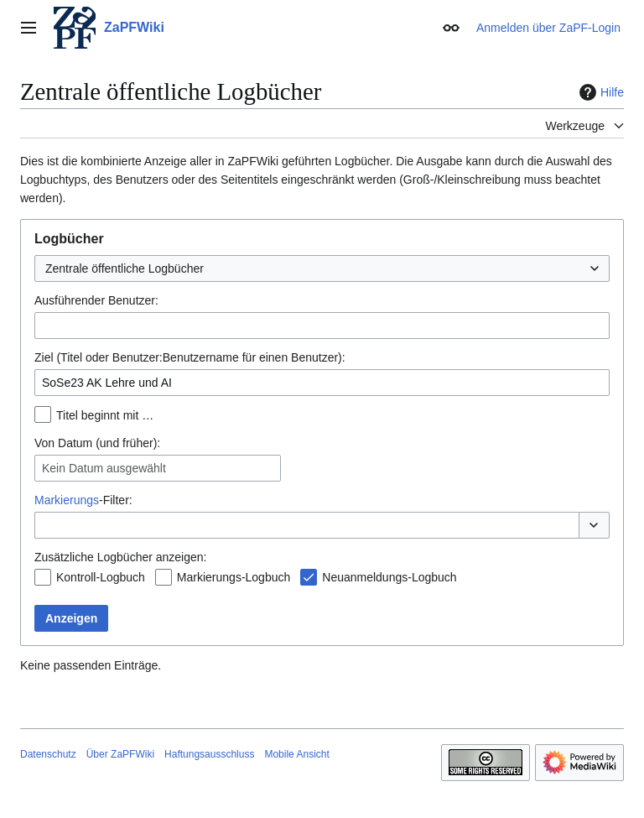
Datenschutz (48, 754)
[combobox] (322, 268)
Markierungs (67, 500)
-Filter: (83, 500)
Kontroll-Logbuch (101, 577)
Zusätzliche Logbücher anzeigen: (120, 557)
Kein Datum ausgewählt (104, 468)
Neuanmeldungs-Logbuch (389, 577)
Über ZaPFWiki (120, 754)
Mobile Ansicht (296, 754)
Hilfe (600, 92)
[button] (594, 525)
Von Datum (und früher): (97, 443)
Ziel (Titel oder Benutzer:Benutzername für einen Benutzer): (190, 357)
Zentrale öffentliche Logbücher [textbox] (125, 268)
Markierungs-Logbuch (234, 577)
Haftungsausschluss (209, 754)
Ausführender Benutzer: (96, 300)
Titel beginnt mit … (105, 415)
